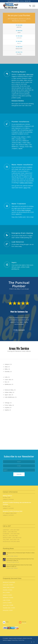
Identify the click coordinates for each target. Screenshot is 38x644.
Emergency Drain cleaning (22, 233)
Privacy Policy (15, 640)
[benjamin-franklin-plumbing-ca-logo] (16, 6)
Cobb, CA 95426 (7, 600)
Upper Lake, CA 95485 (8, 605)
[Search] (29, 6)
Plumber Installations (20, 122)
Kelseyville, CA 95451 (8, 610)
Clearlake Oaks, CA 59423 (9, 608)
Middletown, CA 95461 (8, 598)
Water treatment (26, 210)
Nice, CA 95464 (6, 592)
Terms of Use (21, 640)
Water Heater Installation (22, 165)
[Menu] (33, 6)
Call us (25, 188)
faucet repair (22, 74)
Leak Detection (18, 242)
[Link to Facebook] (34, 642)
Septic (14, 262)
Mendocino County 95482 (9, 582)
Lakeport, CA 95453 (7, 595)
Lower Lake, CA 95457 (8, 585)
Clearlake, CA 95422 (8, 590)
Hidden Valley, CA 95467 (9, 587)
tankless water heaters (26, 183)
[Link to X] (32, 642)
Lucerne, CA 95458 (7, 603)
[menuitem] (29, 6)
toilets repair (30, 74)
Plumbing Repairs (19, 72)
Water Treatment (19, 204)
